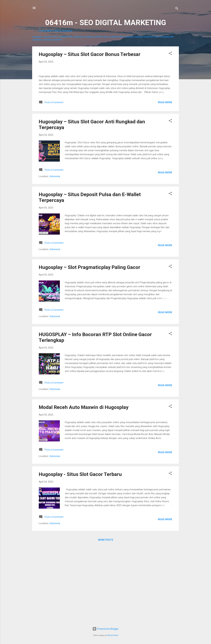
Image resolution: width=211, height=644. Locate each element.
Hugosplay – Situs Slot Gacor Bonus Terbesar (90, 54)
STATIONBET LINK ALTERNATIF (56, 31)
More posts (106, 618)
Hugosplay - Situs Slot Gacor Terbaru (80, 552)
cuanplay (37, 37)
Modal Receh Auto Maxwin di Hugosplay (84, 485)
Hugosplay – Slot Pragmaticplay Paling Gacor (90, 345)
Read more (165, 180)
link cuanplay (75, 37)
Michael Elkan (113, 635)
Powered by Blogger (106, 629)
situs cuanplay (60, 37)
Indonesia (55, 254)
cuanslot (47, 37)
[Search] (177, 9)
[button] (170, 54)
